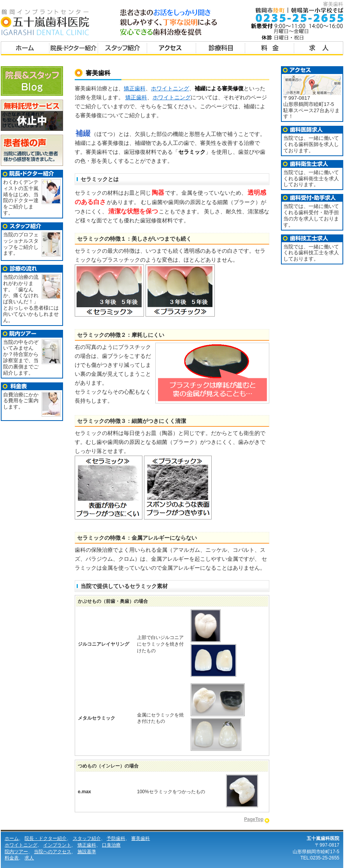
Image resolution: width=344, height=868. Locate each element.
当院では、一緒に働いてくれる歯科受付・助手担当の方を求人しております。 (311, 215)
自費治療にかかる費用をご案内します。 (21, 401)
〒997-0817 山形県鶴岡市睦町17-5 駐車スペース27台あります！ (312, 105)
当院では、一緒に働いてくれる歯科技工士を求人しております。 (311, 253)
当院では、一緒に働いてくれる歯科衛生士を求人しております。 (311, 179)
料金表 (270, 49)
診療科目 (221, 49)
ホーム (25, 49)
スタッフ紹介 (123, 49)
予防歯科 (116, 838)
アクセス (172, 49)
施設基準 (87, 852)
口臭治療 (111, 845)
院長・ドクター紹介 (74, 49)
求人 (29, 858)
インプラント (57, 845)
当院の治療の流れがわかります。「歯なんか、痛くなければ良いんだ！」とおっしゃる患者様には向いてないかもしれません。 (31, 299)
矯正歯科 (135, 88)
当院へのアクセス (53, 852)
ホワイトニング (170, 88)
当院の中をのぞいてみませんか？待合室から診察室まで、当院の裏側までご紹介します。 (21, 357)
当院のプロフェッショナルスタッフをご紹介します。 (21, 244)
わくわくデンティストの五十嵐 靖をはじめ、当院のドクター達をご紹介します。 (21, 197)
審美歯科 (140, 838)
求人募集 (319, 49)
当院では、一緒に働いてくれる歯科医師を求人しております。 (311, 144)
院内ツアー (16, 852)
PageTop (254, 819)
